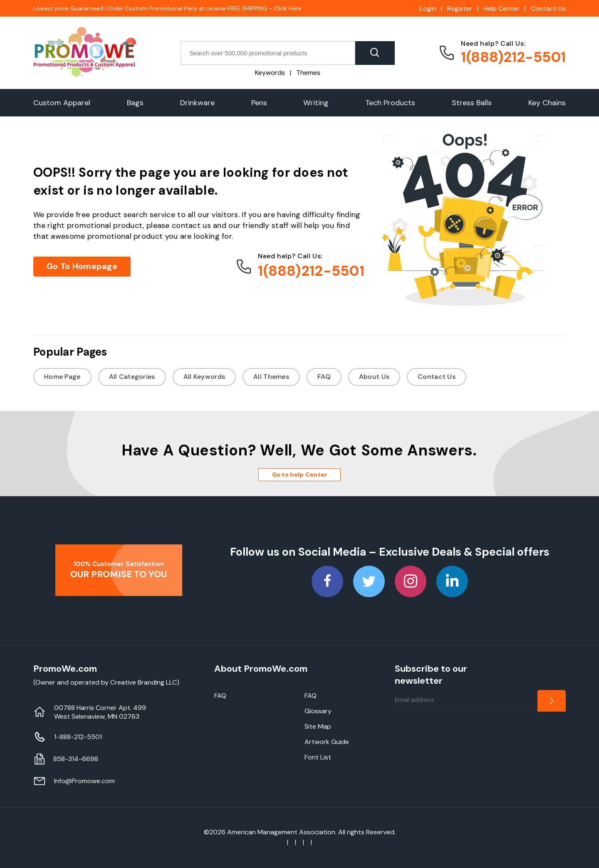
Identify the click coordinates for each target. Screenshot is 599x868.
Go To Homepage (82, 266)
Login (428, 9)
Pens (259, 103)
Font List (318, 757)
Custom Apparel (62, 103)
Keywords (270, 73)
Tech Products (390, 103)
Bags (135, 103)
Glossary (318, 711)
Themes (308, 73)
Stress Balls (472, 103)
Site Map (318, 726)
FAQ (324, 377)
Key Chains (547, 103)
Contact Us (548, 9)
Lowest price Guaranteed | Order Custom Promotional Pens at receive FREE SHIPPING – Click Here (167, 8)
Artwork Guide (327, 742)
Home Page (62, 377)
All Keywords (204, 377)
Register (460, 9)
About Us (374, 377)
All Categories (132, 377)
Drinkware (197, 103)
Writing (316, 103)
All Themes (271, 377)
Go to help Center (300, 475)
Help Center (501, 9)
